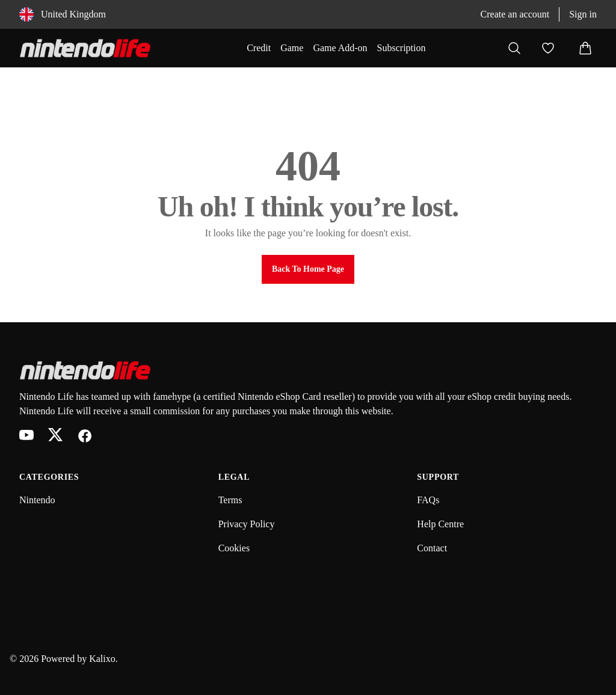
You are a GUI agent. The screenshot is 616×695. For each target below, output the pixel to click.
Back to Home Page (308, 269)
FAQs (428, 500)
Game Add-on (340, 48)
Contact (432, 548)
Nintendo (37, 500)
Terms (230, 500)
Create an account (515, 14)
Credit (259, 48)
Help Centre (440, 524)
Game (292, 48)
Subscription (402, 48)
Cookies (234, 548)
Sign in (583, 14)
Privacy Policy (247, 524)
